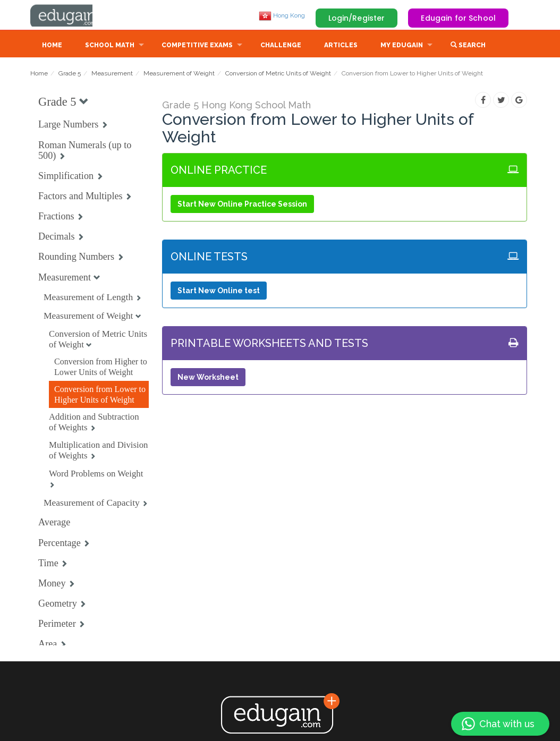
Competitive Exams (197, 46)
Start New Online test (219, 292)
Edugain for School (458, 18)
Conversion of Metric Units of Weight (278, 74)
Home (52, 46)
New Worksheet (208, 378)
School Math (110, 46)
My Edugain (402, 46)
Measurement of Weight (179, 74)
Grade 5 (70, 74)
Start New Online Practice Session (242, 205)
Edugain (70, 15)
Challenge (281, 46)
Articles (341, 46)
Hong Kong (282, 15)
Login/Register (357, 18)
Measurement (112, 74)
